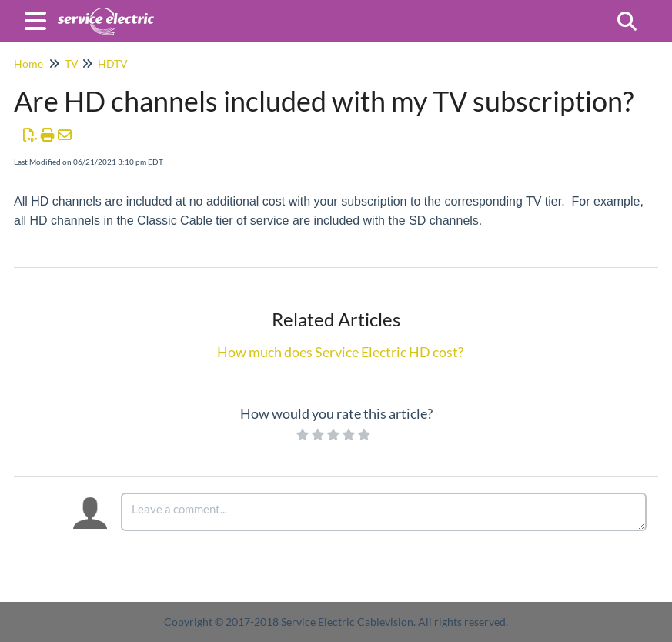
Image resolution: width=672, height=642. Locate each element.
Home (28, 64)
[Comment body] (384, 512)
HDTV (113, 64)
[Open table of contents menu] (38, 18)
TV (72, 64)
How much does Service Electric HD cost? (340, 352)
